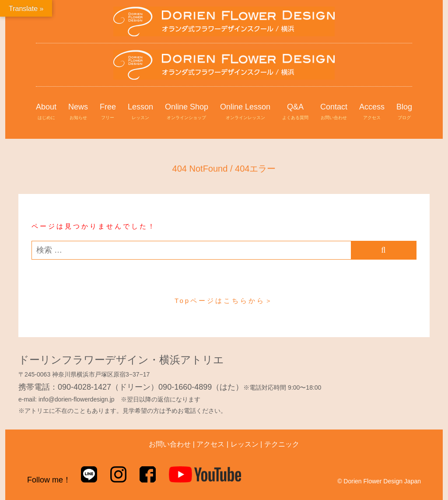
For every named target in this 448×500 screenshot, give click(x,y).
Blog (404, 112)
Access (372, 112)
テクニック (282, 444)
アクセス (210, 444)
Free (108, 112)
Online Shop (187, 112)
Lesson (140, 112)
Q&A (295, 112)
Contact (334, 112)
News (78, 112)
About (46, 112)
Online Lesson (245, 112)
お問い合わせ (170, 444)
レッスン (245, 444)
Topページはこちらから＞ (224, 301)
